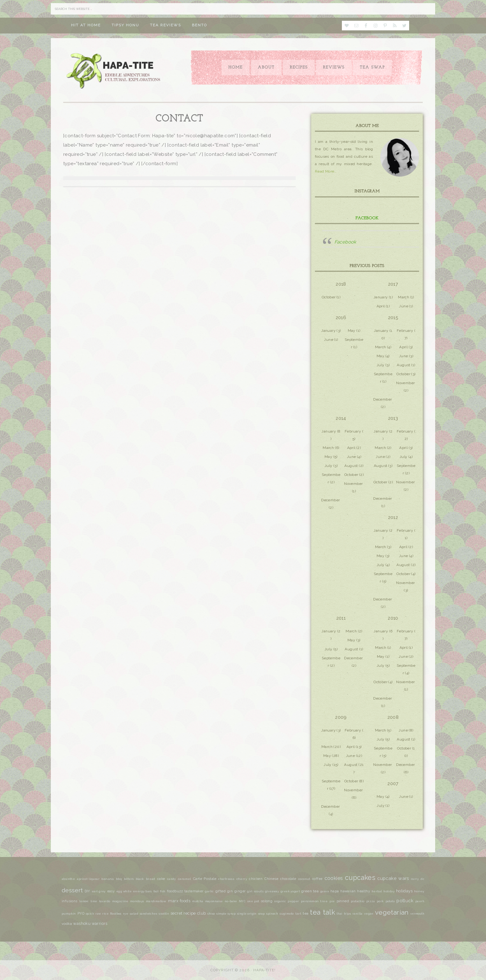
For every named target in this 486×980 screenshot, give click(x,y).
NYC (242, 901)
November (405, 383)
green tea (310, 891)
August (403, 365)
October (329, 297)
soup (262, 914)
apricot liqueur (88, 879)
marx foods (179, 901)
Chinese (271, 879)
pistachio (358, 901)
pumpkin (69, 914)
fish (163, 891)
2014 (341, 418)
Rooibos (116, 914)
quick (90, 914)
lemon (84, 901)
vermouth (417, 914)
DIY (87, 891)
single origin (247, 914)
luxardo (105, 901)
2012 (393, 517)
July (381, 365)
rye (126, 914)
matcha (198, 901)
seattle (164, 914)
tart (298, 914)
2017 (393, 284)
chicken (256, 879)
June (404, 306)
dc (422, 879)
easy (111, 891)
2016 (341, 318)
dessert (72, 890)
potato (390, 901)
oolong (267, 901)
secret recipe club (188, 913)
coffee (317, 879)
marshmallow (156, 901)
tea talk (323, 912)
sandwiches (148, 914)
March (404, 297)
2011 (341, 618)
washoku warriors (90, 923)
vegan (369, 914)
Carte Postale (205, 879)
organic (280, 901)
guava (325, 891)
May (352, 331)
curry (415, 879)
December (382, 399)
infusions (70, 901)
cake (161, 879)
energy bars (142, 891)
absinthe (68, 879)
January (381, 297)
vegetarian (392, 912)
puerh (420, 901)
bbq (119, 879)
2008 (393, 717)
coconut (304, 879)
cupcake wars (393, 878)
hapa (335, 891)
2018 (341, 284)
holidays (404, 891)
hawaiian (348, 891)
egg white (124, 891)
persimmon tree (314, 901)
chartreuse (226, 879)
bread (151, 879)
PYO (81, 913)
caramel (185, 879)
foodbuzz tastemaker (185, 891)
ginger (240, 891)
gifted (221, 891)
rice (105, 914)
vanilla (358, 914)
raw (98, 914)
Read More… (326, 171)
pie (332, 901)
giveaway (272, 891)
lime (94, 901)
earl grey (99, 891)
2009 (341, 717)
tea (306, 913)
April (381, 306)
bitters (129, 879)
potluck (405, 901)
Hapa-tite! (264, 970)
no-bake (231, 901)
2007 (393, 784)
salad (134, 914)
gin (230, 891)
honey (419, 891)
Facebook (367, 218)
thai (340, 914)
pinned (343, 901)
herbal (377, 891)
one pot (253, 901)
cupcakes (360, 878)
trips (347, 914)
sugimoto (287, 914)
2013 (393, 418)
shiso (211, 914)
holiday (389, 891)
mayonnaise (214, 901)
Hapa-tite (114, 72)
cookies (334, 878)
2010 (393, 618)
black (140, 879)
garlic (209, 891)
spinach (272, 914)
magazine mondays (128, 901)
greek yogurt (290, 891)
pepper (293, 901)
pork (380, 901)
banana (108, 879)
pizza (371, 901)
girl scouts (255, 891)
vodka (67, 924)
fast (156, 891)
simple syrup (226, 914)
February (405, 331)
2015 (393, 318)
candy (172, 879)
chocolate (288, 879)
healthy (364, 891)
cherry (242, 879)
